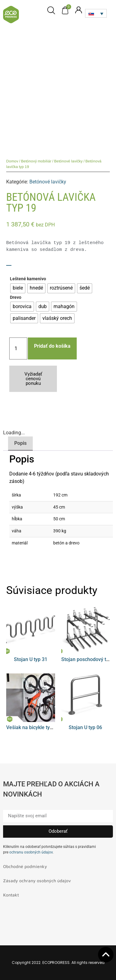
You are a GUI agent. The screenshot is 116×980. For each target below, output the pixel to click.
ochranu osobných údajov (31, 852)
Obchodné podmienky (25, 866)
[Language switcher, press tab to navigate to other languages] (96, 13)
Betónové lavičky (68, 161)
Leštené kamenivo (28, 279)
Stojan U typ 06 (85, 727)
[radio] (18, 288)
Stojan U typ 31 (31, 659)
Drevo (16, 298)
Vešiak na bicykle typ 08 (33, 727)
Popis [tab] (20, 443)
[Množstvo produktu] (18, 348)
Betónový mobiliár (36, 161)
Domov (12, 161)
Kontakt (11, 895)
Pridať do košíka (52, 346)
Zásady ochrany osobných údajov (37, 881)
